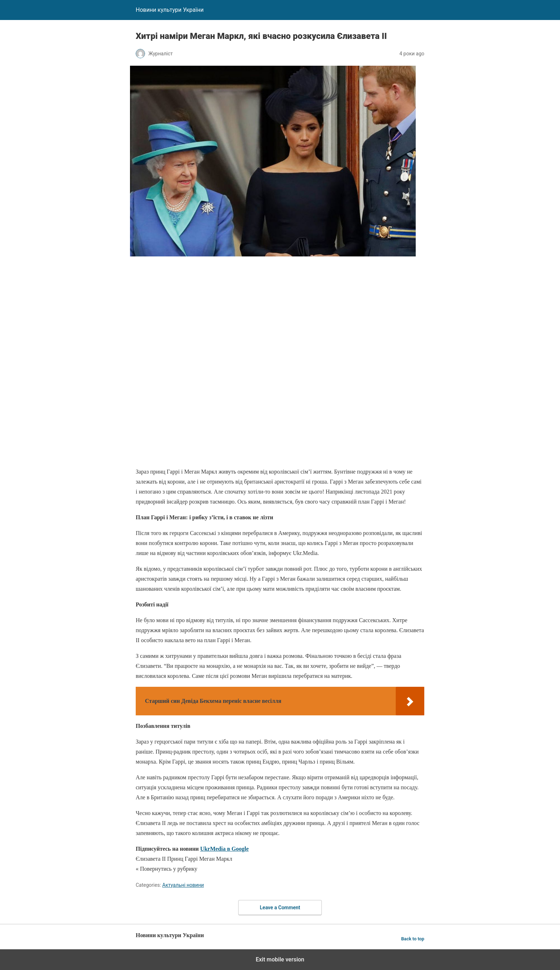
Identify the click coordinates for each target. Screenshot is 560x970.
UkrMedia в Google (225, 849)
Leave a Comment (280, 907)
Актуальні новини (183, 885)
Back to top (413, 939)
